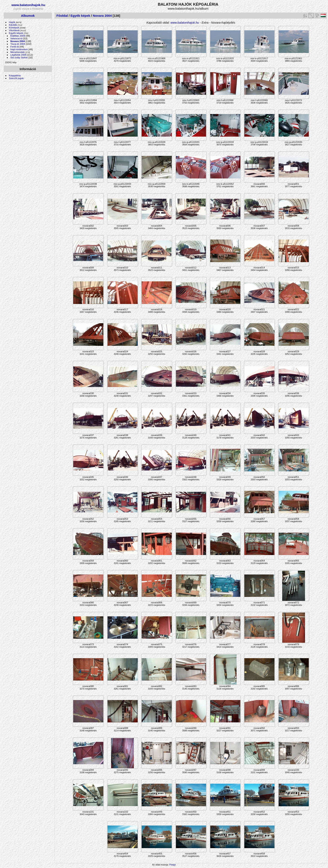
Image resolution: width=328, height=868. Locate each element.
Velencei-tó (17, 38)
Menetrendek (18, 52)
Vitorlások (14, 30)
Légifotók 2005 (19, 55)
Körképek (14, 28)
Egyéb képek (16, 33)
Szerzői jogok (16, 78)
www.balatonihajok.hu (28, 5)
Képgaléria (15, 75)
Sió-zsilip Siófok (19, 57)
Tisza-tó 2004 (18, 44)
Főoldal (62, 16)
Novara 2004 (18, 41)
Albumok (28, 16)
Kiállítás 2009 (18, 36)
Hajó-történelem (19, 49)
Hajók (12, 22)
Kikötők (13, 25)
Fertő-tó (15, 47)
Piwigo (172, 865)
